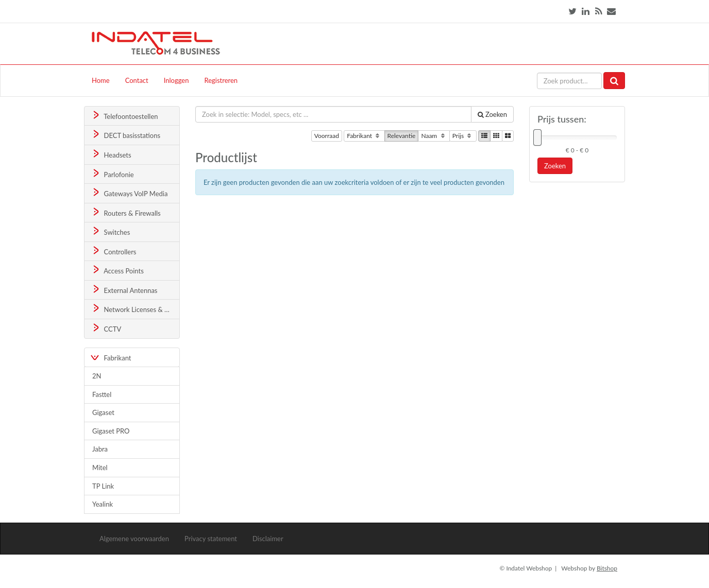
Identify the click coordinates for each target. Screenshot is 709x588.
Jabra (100, 449)
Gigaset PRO (111, 431)
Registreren (221, 80)
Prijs (463, 136)
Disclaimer (268, 539)
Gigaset (103, 412)
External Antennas (124, 290)
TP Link (103, 486)
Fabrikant (364, 136)
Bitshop (607, 568)
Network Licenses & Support (135, 309)
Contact (137, 80)
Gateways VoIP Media (129, 193)
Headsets (111, 154)
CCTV (106, 328)
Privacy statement (211, 539)
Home (101, 80)
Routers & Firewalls (126, 212)
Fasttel (102, 394)
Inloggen (176, 80)
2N (97, 376)
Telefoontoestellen (124, 116)
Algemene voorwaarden (134, 539)
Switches (111, 231)
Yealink (103, 504)
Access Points (117, 270)
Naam (434, 136)
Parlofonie (112, 174)
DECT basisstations (125, 135)
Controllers (114, 251)
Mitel (100, 468)
